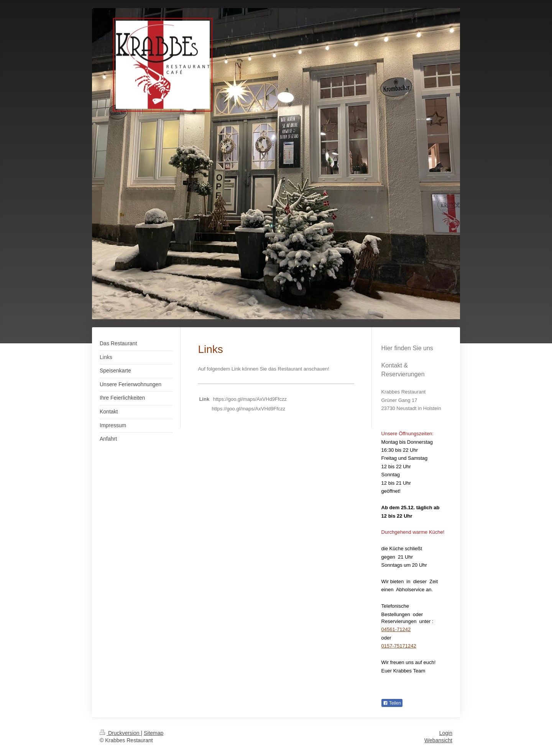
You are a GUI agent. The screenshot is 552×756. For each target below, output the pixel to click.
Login (446, 733)
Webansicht (438, 740)
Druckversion (120, 733)
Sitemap (154, 733)
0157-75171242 (399, 646)
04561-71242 (396, 629)
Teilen (392, 703)
